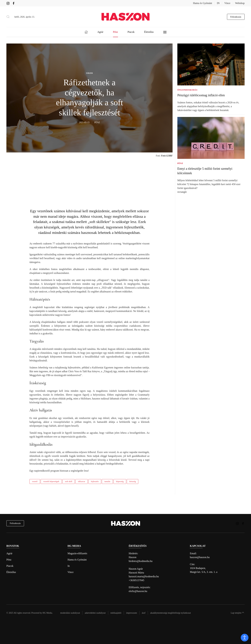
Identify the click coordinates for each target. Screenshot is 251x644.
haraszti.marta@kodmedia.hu (144, 576)
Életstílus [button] (149, 32)
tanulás (107, 481)
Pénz (9, 560)
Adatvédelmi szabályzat (95, 613)
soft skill (69, 481)
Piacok (10, 566)
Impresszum (132, 613)
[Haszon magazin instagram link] (8, 3)
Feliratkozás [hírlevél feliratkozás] (15, 523)
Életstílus (11, 572)
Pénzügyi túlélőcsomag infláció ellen (201, 95)
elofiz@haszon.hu (138, 591)
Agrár (9, 553)
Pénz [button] (115, 32)
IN (218, 3)
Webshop (240, 3)
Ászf (144, 613)
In (69, 566)
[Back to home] (125, 17)
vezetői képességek (51, 481)
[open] (245, 638)
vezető (35, 481)
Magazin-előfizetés (77, 553)
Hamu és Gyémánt (203, 3)
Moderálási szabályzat (70, 613)
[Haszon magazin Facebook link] (14, 3)
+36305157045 (136, 580)
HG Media (47, 613)
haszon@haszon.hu (200, 557)
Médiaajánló (116, 613)
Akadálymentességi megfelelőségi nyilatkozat (170, 613)
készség (133, 481)
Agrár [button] (100, 32)
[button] (8, 17)
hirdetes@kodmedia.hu (141, 561)
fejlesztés (95, 481)
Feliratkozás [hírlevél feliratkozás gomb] (236, 17)
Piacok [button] (131, 32)
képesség (120, 481)
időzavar (82, 481)
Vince (227, 3)
